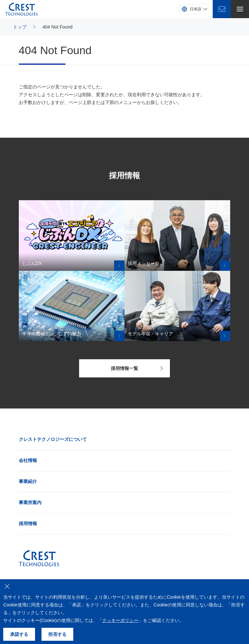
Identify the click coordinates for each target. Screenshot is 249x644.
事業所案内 (30, 502)
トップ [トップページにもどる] (20, 27)
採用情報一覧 (137, 368)
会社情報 (28, 460)
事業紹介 (28, 481)
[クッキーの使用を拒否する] (7, 586)
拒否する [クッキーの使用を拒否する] (57, 634)
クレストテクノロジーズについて (53, 439)
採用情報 (28, 523)
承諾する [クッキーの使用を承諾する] (19, 634)
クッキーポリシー (120, 620)
